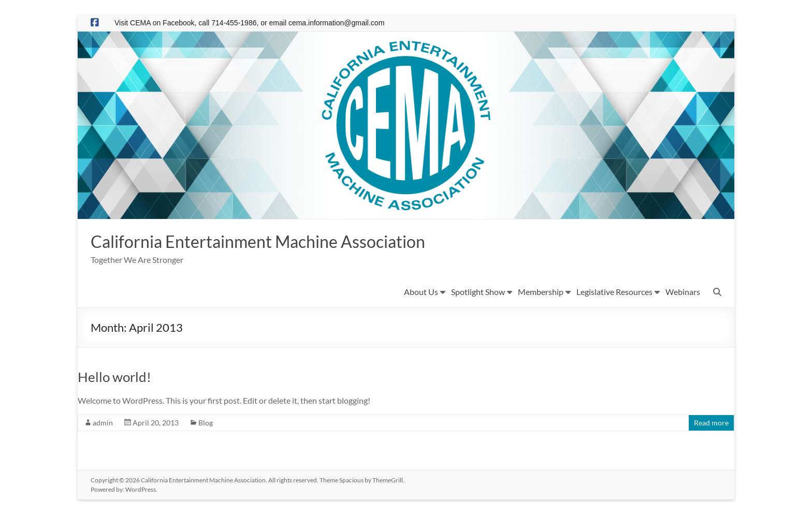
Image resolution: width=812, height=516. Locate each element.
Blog (206, 424)
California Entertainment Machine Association (278, 242)
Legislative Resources (614, 293)
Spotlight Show (478, 293)
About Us (421, 293)
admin (103, 424)
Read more (711, 424)
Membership (541, 293)
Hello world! (114, 378)
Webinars (683, 293)
